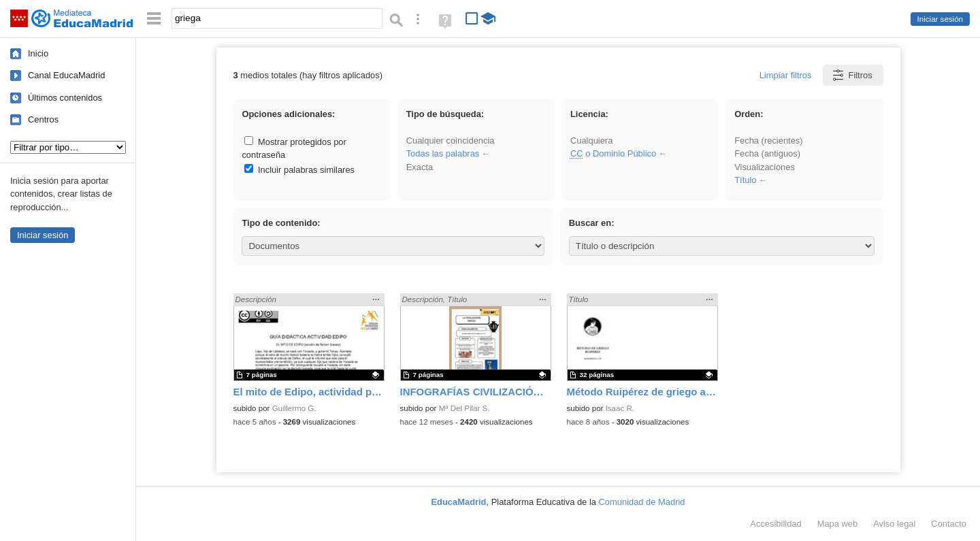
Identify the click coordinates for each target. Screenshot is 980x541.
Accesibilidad (775, 524)
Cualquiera (591, 141)
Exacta (420, 167)
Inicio (38, 53)
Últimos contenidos (65, 98)
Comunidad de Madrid (642, 502)
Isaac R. (620, 408)
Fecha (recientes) (768, 141)
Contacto (949, 524)
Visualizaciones (765, 167)
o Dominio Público (613, 153)
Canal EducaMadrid (66, 75)
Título (745, 180)
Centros (43, 119)
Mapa (838, 524)
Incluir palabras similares (299, 170)
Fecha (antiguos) (767, 153)
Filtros (852, 75)
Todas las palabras (443, 153)
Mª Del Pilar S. (464, 408)
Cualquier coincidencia (451, 141)
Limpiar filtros (786, 75)
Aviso (894, 524)
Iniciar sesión (940, 19)
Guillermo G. (294, 408)
